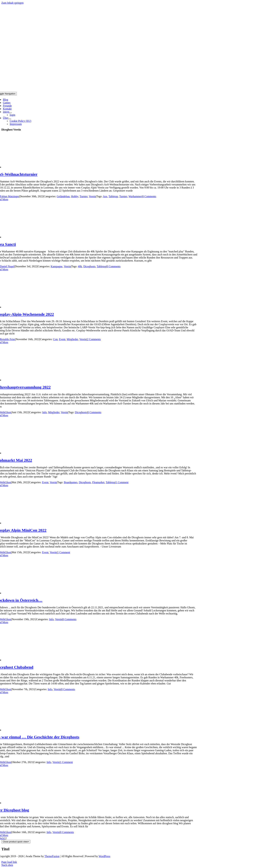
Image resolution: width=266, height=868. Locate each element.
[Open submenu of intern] (11, 113)
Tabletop (113, 196)
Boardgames (71, 482)
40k (80, 266)
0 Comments (149, 196)
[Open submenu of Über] (10, 119)
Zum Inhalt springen (12, 3)
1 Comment (122, 482)
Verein (92, 196)
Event (62, 339)
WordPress (104, 856)
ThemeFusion (52, 856)
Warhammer (135, 196)
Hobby (75, 196)
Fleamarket (98, 482)
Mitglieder (72, 339)
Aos (105, 196)
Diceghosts (89, 266)
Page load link (9, 862)
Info (45, 412)
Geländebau (63, 196)
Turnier (84, 196)
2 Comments (94, 339)
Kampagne (57, 266)
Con (55, 339)
